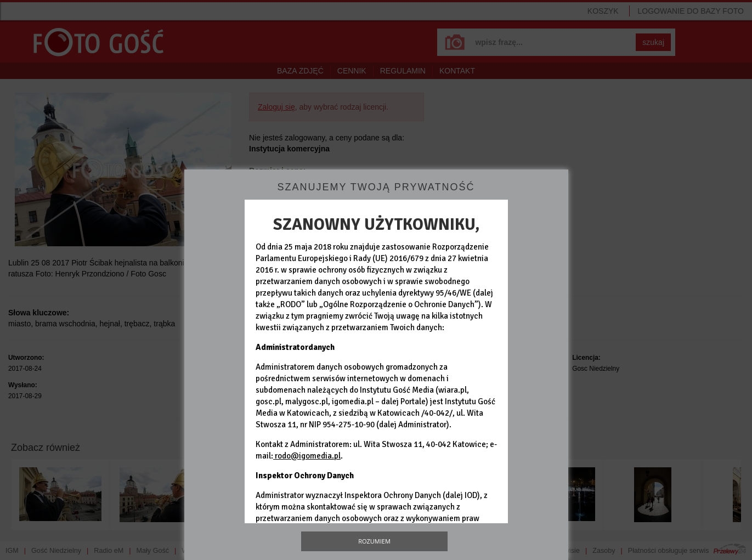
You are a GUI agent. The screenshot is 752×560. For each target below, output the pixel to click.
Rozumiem (374, 541)
